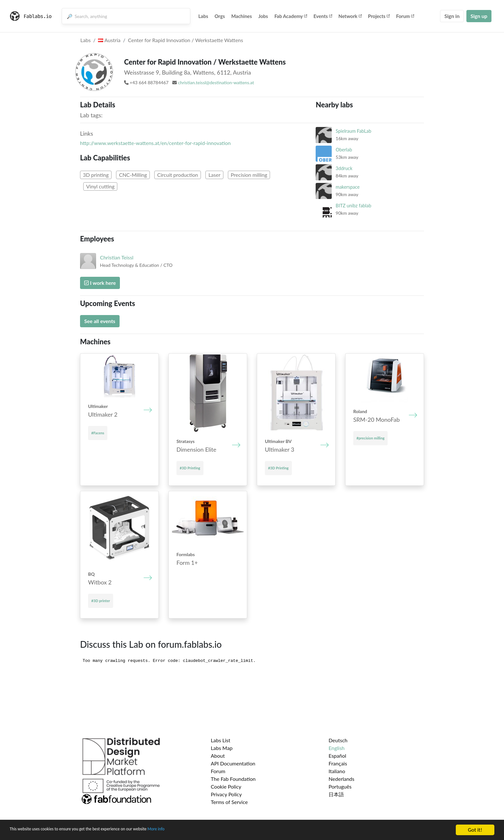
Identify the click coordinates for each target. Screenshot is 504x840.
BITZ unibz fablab (353, 206)
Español (337, 756)
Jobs (263, 16)
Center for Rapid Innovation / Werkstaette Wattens (185, 40)
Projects (379, 16)
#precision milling (370, 438)
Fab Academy (291, 16)
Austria (109, 40)
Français (338, 763)
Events (323, 16)
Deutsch (338, 740)
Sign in (452, 16)
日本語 (336, 794)
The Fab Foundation (233, 779)
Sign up (479, 16)
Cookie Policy (226, 786)
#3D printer (101, 601)
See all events (100, 321)
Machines (242, 16)
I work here (100, 283)
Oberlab (344, 150)
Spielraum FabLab (353, 131)
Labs (203, 16)
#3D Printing (190, 468)
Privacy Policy (226, 794)
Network (350, 16)
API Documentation (233, 763)
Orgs (220, 16)
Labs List (221, 740)
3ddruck (344, 168)
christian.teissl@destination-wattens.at (216, 82)
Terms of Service (229, 802)
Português (340, 786)
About (218, 756)
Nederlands (341, 779)
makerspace (347, 187)
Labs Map (222, 748)
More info (198, 830)
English (337, 748)
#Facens (98, 433)
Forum (405, 16)
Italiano (337, 771)
